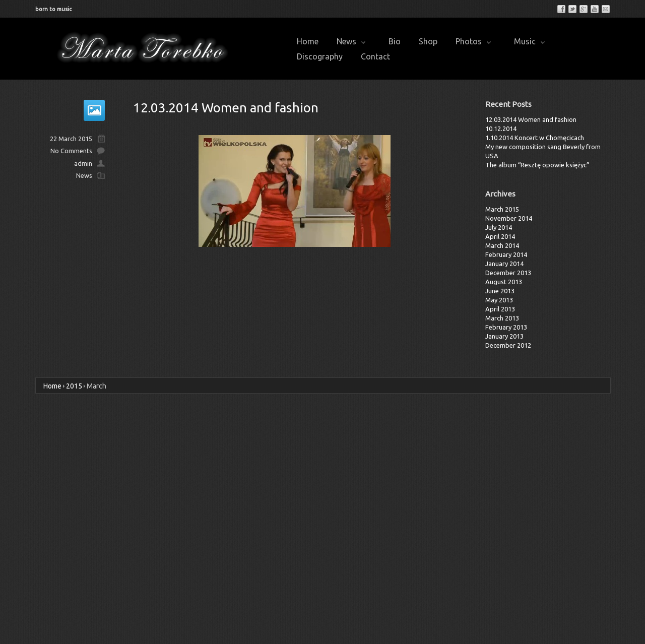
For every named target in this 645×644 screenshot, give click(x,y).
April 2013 (500, 309)
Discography (320, 56)
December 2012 (508, 345)
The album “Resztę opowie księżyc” (537, 165)
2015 (74, 386)
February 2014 (506, 254)
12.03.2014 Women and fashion (226, 108)
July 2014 (499, 227)
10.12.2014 (501, 128)
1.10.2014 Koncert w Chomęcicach (535, 138)
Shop (428, 41)
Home (308, 41)
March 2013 (502, 318)
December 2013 (508, 273)
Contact (375, 56)
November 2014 (509, 218)
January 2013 (504, 336)
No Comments (71, 151)
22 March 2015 (71, 139)
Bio (395, 41)
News (351, 41)
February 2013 (506, 327)
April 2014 (500, 236)
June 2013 (500, 291)
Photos (473, 41)
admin (83, 163)
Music (529, 41)
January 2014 (504, 264)
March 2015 (502, 209)
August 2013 (504, 282)
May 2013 (499, 300)
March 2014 (502, 245)
